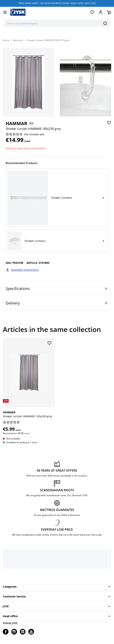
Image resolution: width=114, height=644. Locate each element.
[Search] (105, 23)
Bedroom (18, 40)
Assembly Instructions (22, 270)
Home (6, 40)
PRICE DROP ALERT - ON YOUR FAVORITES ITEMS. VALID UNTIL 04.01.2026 (57, 3)
